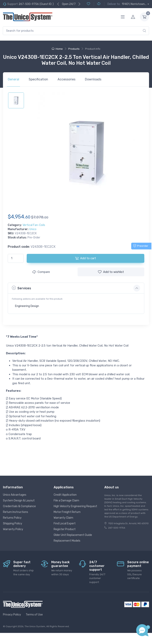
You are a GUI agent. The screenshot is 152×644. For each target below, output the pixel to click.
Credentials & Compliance (19, 506)
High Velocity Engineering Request (75, 506)
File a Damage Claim (66, 501)
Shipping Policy (13, 523)
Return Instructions (16, 512)
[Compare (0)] (97, 4)
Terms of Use (34, 615)
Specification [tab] (38, 79)
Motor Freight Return (67, 512)
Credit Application (65, 495)
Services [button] (21, 288)
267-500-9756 (29, 4)
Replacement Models (67, 541)
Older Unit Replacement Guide (73, 535)
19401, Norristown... (134, 4)
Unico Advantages (15, 495)
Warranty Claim (63, 518)
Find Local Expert (65, 523)
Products (74, 49)
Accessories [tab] (66, 79)
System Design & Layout (19, 501)
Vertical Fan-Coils (34, 225)
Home (57, 49)
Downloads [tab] (93, 79)
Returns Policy (12, 518)
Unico (33, 229)
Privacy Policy (12, 615)
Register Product (65, 529)
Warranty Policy (13, 529)
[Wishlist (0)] (88, 4)
